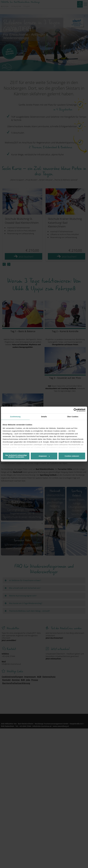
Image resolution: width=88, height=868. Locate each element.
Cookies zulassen (72, 456)
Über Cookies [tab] (73, 417)
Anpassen (44, 456)
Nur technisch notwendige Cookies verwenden (16, 456)
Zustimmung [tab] (15, 417)
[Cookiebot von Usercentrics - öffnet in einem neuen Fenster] (75, 410)
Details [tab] (44, 417)
